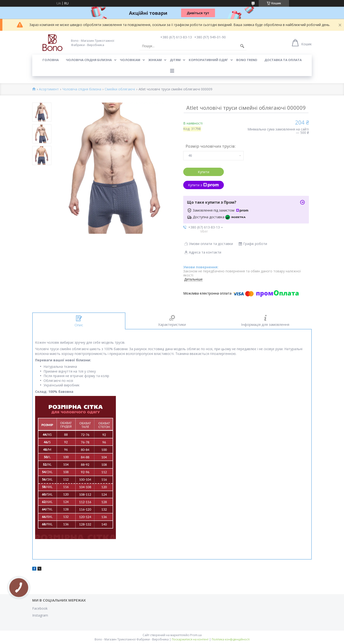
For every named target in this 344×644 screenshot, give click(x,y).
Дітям (175, 60)
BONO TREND (247, 60)
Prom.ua (196, 635)
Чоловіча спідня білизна (89, 60)
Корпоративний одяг (208, 60)
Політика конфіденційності (231, 639)
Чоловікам (130, 60)
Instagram (40, 615)
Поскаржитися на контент (190, 639)
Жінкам (155, 60)
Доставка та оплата (283, 60)
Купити (204, 172)
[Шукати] (242, 46)
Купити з (203, 185)
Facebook (40, 608)
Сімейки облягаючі (120, 89)
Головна (51, 60)
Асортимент (49, 89)
